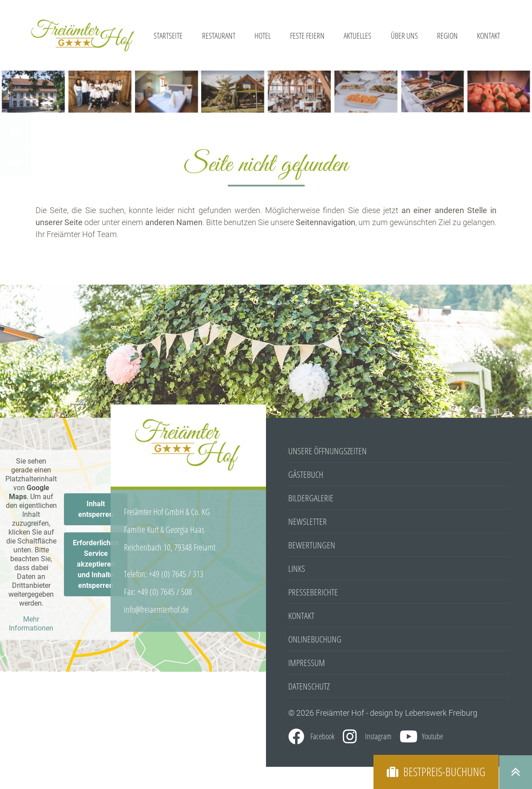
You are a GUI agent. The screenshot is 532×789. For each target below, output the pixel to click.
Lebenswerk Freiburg (441, 713)
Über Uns (404, 36)
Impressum (307, 663)
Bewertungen (312, 545)
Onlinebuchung (315, 639)
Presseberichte (313, 592)
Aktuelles (357, 36)
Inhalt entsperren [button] (96, 509)
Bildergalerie (311, 498)
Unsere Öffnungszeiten (328, 451)
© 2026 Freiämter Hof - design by (347, 713)
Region (447, 36)
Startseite (168, 36)
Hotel (263, 36)
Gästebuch (306, 474)
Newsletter (308, 521)
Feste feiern (307, 36)
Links (297, 569)
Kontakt (488, 36)
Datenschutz (309, 686)
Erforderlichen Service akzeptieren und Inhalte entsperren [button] (96, 564)
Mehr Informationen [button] (31, 624)
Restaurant (219, 36)
